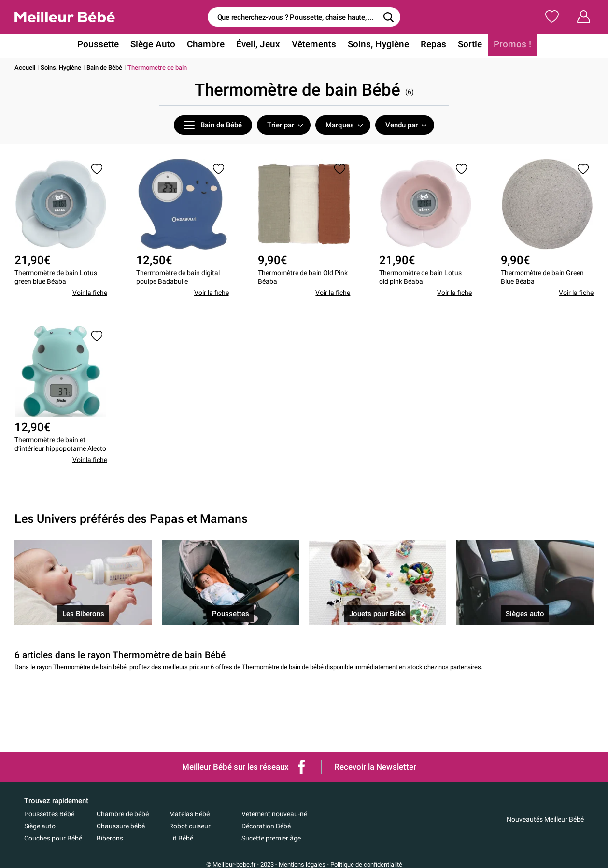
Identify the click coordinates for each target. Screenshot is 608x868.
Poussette (106, 45)
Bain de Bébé (104, 67)
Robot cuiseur (190, 826)
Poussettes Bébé (49, 814)
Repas (428, 45)
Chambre (210, 45)
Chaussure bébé (121, 826)
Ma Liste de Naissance (481, 16)
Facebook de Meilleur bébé (302, 767)
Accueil (25, 67)
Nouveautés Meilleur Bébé (545, 819)
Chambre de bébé (123, 814)
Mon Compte (566, 16)
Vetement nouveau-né (274, 814)
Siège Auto (159, 45)
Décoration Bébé (266, 826)
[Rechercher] (388, 17)
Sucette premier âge (271, 838)
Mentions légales (302, 864)
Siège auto (40, 826)
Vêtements (314, 45)
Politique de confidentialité (366, 864)
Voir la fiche (90, 294)
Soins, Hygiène (376, 45)
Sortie (464, 45)
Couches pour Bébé (53, 838)
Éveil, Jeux (260, 45)
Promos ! (504, 45)
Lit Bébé (181, 838)
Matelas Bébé (189, 814)
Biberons (110, 838)
